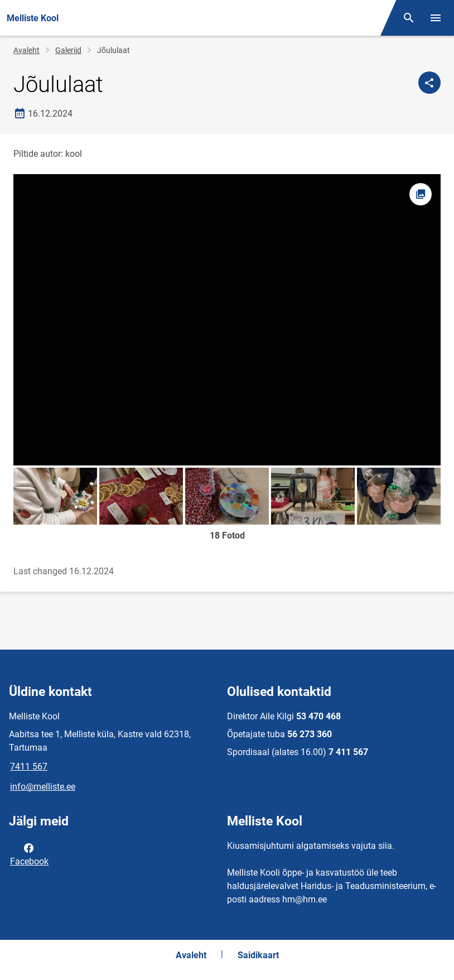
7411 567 (29, 767)
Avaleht (26, 50)
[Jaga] (429, 83)
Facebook (29, 854)
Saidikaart (258, 955)
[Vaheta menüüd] (436, 18)
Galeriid (68, 50)
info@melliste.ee (43, 787)
